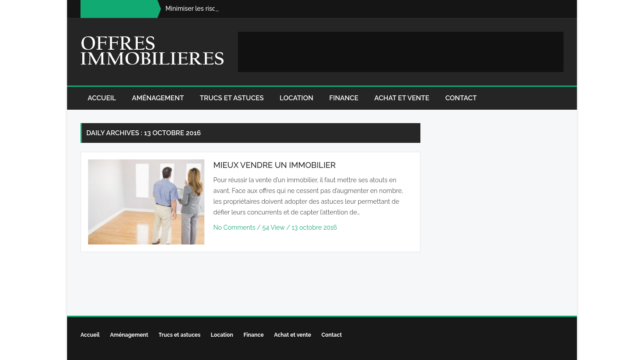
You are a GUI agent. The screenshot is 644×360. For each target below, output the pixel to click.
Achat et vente (402, 98)
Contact (461, 98)
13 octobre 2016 (314, 227)
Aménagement (158, 98)
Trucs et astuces (232, 98)
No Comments (235, 227)
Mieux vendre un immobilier (275, 165)
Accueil (102, 98)
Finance (344, 98)
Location (296, 98)
